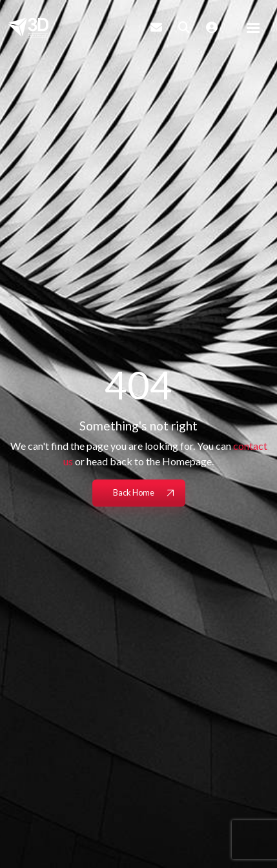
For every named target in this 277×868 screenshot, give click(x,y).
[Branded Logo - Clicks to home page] (28, 28)
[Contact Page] (156, 27)
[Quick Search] (184, 27)
